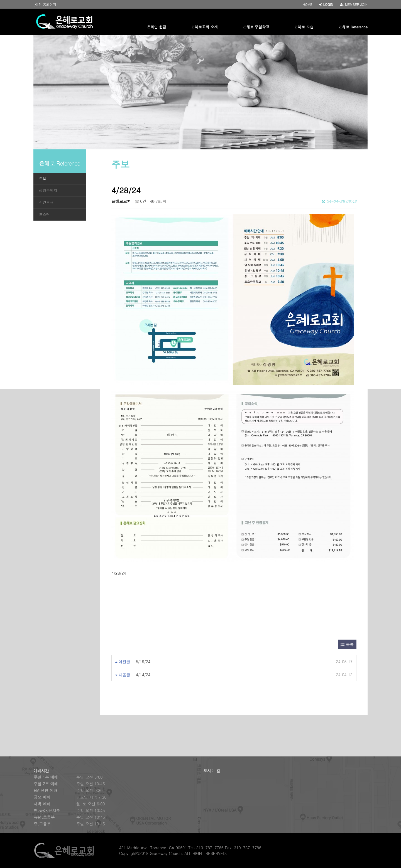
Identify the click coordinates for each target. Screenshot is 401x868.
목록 (347, 644)
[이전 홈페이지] (46, 4)
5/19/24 (143, 662)
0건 (141, 201)
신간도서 (46, 202)
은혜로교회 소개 (205, 27)
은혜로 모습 (304, 27)
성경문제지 (48, 190)
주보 (43, 178)
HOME (308, 4)
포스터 (44, 214)
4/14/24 (143, 675)
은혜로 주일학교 (256, 27)
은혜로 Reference (353, 27)
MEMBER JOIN (354, 4)
